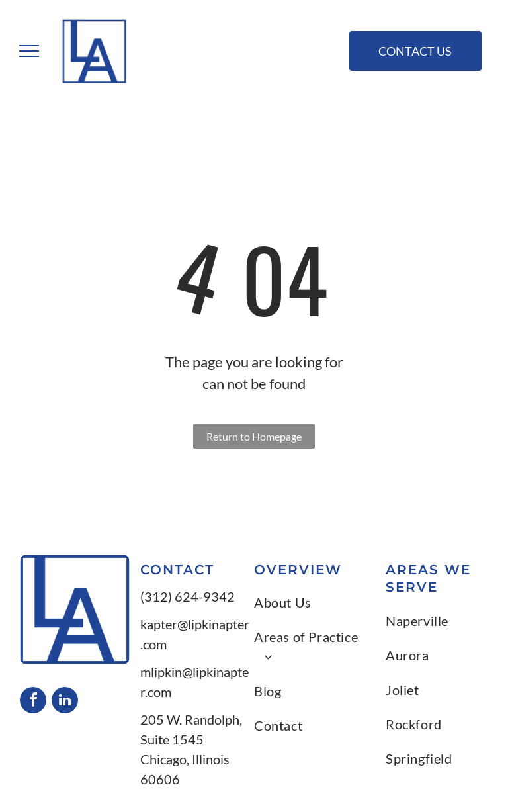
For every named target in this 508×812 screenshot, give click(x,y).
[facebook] (33, 702)
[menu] (29, 51)
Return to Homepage (254, 436)
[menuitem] (314, 602)
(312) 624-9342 (188, 596)
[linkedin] (65, 702)
